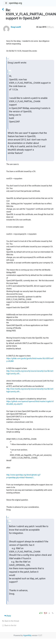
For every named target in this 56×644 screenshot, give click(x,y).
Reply (8, 616)
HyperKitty (27, 635)
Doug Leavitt (16, 27)
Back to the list (9, 625)
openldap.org (15, 3)
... (8, 58)
